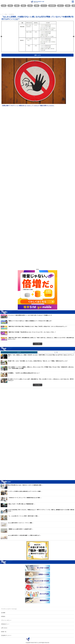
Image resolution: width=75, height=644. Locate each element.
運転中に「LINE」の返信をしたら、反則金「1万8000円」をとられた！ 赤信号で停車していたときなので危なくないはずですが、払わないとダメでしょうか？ (41, 356)
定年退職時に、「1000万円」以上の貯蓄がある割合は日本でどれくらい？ (24, 373)
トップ (2, 14)
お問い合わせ (4, 628)
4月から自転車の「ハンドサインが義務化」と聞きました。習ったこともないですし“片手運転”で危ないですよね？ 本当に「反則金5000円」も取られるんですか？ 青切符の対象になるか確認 (41, 368)
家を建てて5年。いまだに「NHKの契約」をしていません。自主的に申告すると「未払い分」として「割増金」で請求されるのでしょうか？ (38, 361)
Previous (1, 37)
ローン (44, 6)
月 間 (56, 352)
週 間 (19, 352)
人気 (4, 6)
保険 (37, 6)
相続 (17, 6)
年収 (10, 6)
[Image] (38, 2)
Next (74, 37)
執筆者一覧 (4, 632)
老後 (68, 6)
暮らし (60, 6)
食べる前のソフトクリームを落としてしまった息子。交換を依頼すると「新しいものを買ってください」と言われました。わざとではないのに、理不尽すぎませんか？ (41, 380)
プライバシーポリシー (6, 620)
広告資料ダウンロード (6, 635)
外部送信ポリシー (5, 624)
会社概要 (3, 613)
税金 (23, 6)
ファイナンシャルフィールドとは (9, 609)
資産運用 (52, 6)
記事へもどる (37, 55)
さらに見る (38, 344)
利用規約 (3, 616)
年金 (30, 6)
